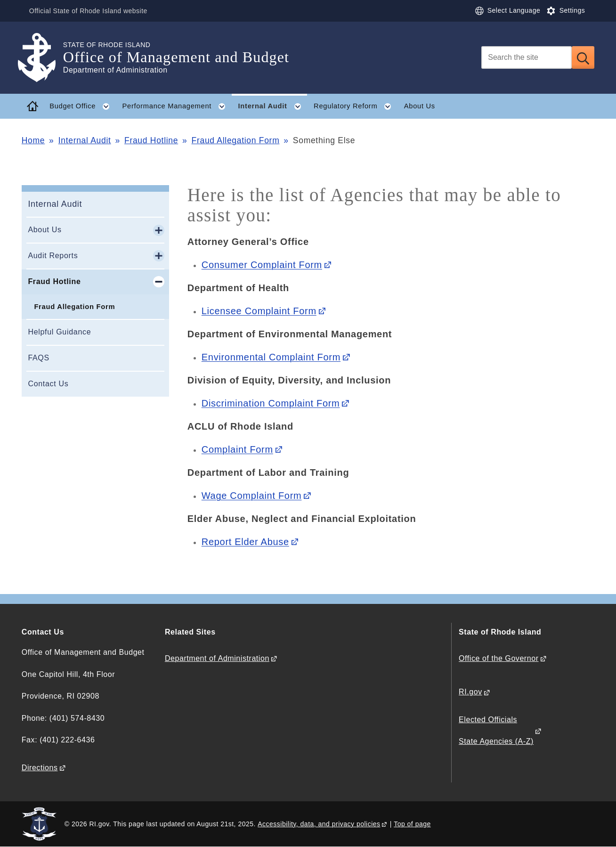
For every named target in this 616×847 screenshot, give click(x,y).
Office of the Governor (498, 658)
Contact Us (48, 384)
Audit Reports (53, 256)
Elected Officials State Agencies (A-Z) (496, 730)
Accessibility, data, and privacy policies (319, 824)
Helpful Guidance (59, 332)
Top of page (412, 824)
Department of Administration (217, 658)
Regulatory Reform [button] (356, 106)
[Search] (527, 57)
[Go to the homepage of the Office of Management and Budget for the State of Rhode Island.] (42, 58)
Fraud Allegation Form (236, 140)
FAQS (38, 358)
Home (33, 140)
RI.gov (470, 692)
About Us (420, 106)
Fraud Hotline (151, 140)
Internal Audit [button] (273, 106)
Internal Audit (85, 140)
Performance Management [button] (177, 106)
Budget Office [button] (83, 106)
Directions (40, 768)
